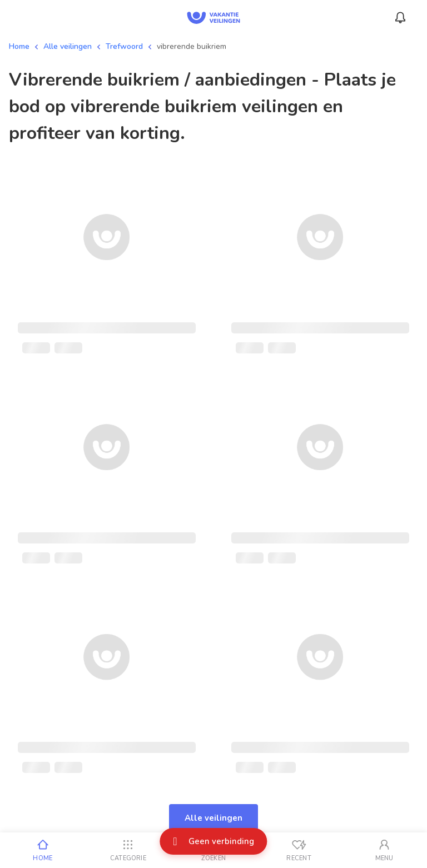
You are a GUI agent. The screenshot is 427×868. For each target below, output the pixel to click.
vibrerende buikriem (192, 46)
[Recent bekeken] (299, 850)
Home (19, 46)
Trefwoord (124, 46)
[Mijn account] (384, 850)
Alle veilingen (68, 46)
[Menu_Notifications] (400, 18)
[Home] (43, 850)
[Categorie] (128, 850)
